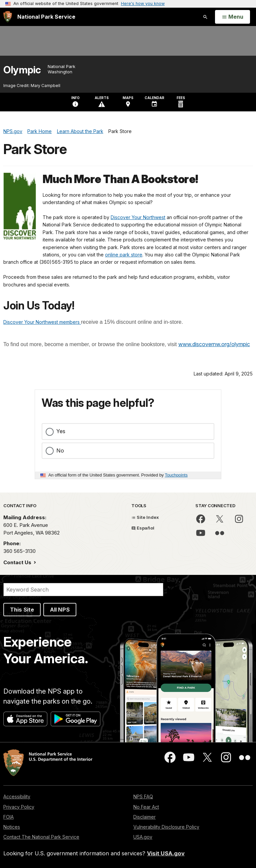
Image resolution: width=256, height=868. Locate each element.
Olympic (22, 70)
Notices (12, 827)
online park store (124, 255)
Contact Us (18, 562)
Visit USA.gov (166, 853)
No (60, 451)
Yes (61, 431)
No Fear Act (146, 807)
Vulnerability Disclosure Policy (166, 827)
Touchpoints (176, 475)
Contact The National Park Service (41, 837)
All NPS (60, 610)
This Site (22, 610)
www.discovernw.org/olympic (214, 344)
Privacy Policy (19, 807)
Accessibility (17, 796)
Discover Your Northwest (138, 217)
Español (143, 528)
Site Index (145, 517)
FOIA (8, 817)
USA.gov (143, 837)
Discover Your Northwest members (42, 322)
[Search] (83, 590)
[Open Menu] (232, 17)
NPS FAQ (143, 796)
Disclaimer (144, 817)
